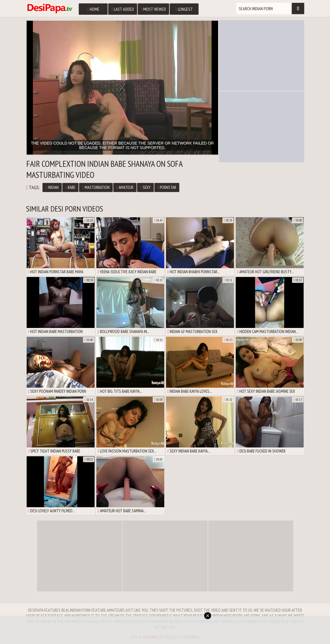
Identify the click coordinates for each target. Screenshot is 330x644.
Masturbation (96, 187)
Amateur (125, 187)
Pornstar (167, 187)
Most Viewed (153, 9)
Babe (70, 187)
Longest (184, 9)
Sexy (145, 187)
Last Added (123, 9)
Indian (52, 187)
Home (93, 9)
